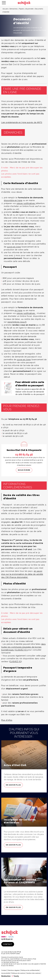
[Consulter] (24, 388)
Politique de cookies (18, 973)
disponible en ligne (13, 200)
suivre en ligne (14, 247)
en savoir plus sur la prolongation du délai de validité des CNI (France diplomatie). (22, 574)
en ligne (18, 310)
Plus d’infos (7, 720)
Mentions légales (14, 970)
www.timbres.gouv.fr (17, 322)
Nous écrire (24, 470)
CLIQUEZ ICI (21, 650)
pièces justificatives (26, 203)
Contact (8, 944)
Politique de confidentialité (30, 970)
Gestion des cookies (33, 973)
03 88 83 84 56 (24, 455)
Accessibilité (6, 973)
